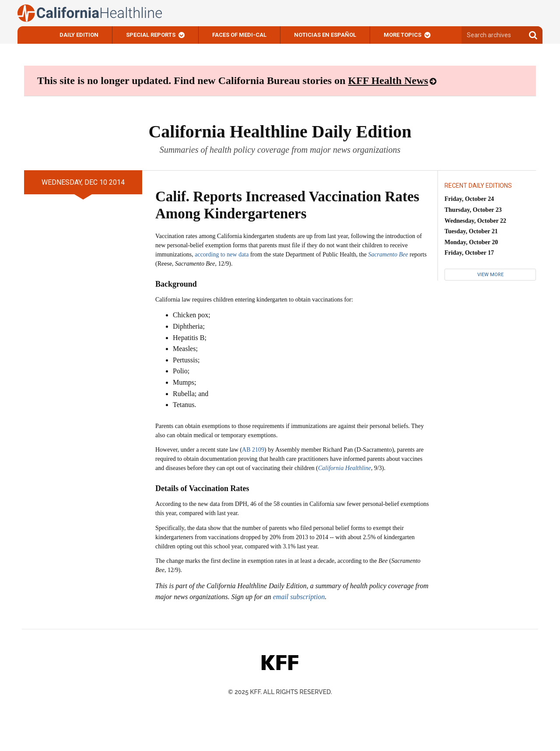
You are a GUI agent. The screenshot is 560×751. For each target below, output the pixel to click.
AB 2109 (253, 450)
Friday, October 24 (469, 199)
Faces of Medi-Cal (239, 35)
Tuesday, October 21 (471, 231)
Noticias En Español (325, 35)
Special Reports (151, 35)
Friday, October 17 (469, 253)
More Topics (402, 35)
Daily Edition (79, 35)
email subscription (299, 597)
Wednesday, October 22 (475, 221)
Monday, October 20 (471, 242)
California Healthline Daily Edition (280, 132)
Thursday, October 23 (473, 210)
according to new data (222, 254)
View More (490, 275)
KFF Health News (388, 81)
